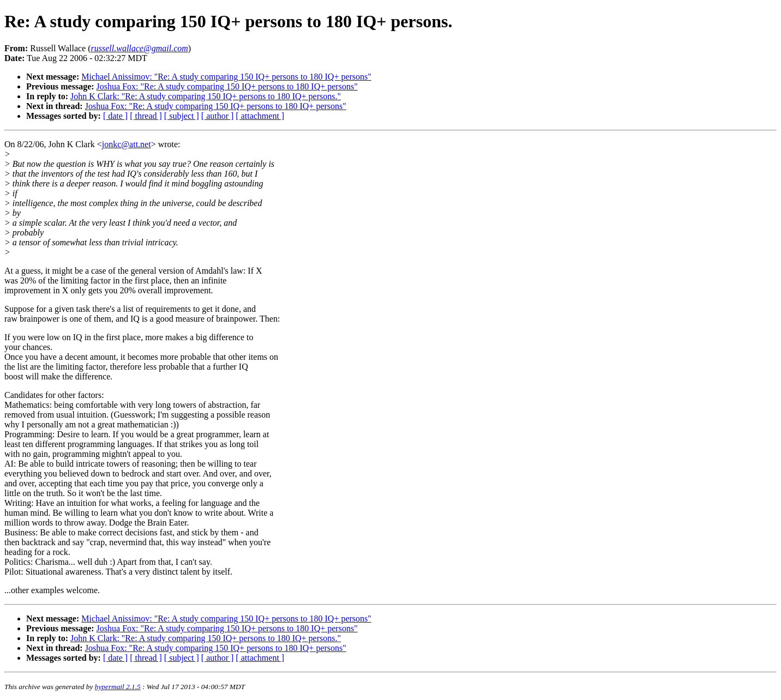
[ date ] (115, 116)
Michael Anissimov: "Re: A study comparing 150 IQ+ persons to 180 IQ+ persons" (226, 77)
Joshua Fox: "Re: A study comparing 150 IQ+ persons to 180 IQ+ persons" (227, 86)
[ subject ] (182, 116)
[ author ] (218, 116)
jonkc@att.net (127, 144)
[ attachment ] (260, 116)
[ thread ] (146, 116)
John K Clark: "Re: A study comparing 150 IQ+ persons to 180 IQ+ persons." (206, 96)
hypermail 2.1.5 (118, 687)
